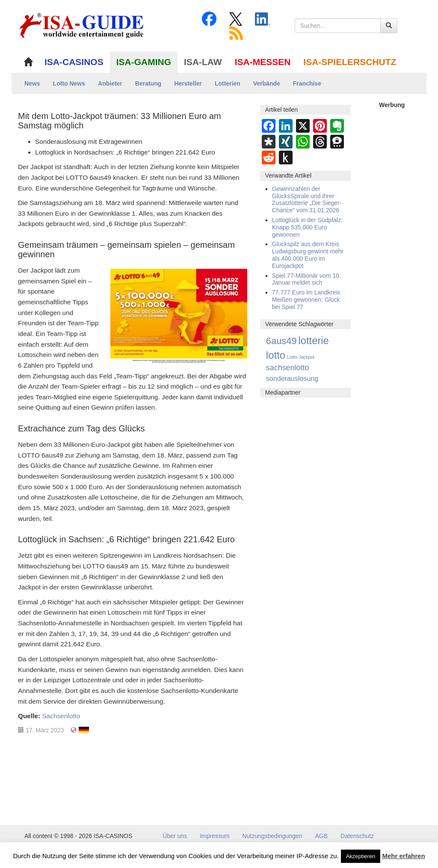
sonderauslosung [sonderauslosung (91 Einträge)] (292, 378)
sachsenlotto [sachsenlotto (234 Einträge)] (288, 368)
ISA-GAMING (144, 62)
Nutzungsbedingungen (272, 836)
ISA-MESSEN (263, 62)
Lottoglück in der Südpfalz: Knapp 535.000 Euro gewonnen (307, 227)
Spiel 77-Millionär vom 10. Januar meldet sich (306, 279)
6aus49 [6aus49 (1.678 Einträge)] (281, 341)
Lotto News (69, 83)
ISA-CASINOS (74, 62)
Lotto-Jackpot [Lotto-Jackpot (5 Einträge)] (301, 357)
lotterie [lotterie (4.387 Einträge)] (314, 340)
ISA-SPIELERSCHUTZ (350, 62)
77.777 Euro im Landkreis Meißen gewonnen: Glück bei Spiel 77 (306, 300)
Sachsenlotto (61, 716)
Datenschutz (357, 836)
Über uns (175, 836)
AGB (322, 836)
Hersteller (188, 83)
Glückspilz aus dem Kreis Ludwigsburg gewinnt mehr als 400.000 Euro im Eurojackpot (308, 255)
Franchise (307, 83)
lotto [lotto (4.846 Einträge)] (276, 355)
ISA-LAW (203, 62)
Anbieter (110, 83)
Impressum (215, 836)
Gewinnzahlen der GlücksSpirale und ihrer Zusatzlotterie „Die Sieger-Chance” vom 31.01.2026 (307, 199)
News (32, 83)
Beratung (148, 83)
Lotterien (228, 83)
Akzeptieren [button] (361, 856)
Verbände (267, 83)
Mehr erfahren (404, 856)
